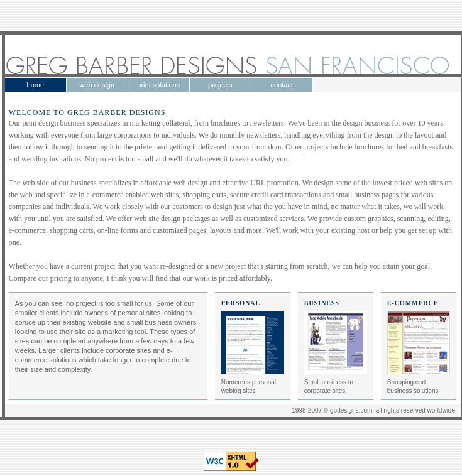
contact (282, 85)
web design (97, 85)
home (36, 85)
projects (220, 85)
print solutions (158, 85)
